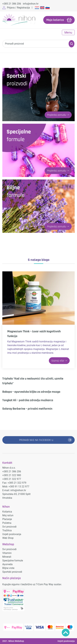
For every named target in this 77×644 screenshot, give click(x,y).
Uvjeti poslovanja (12, 534)
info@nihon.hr (31, 4)
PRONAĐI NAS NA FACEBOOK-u (36, 440)
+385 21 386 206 (12, 4)
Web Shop (8, 538)
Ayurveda (7, 564)
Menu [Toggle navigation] (68, 32)
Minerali (7, 557)
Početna (7, 523)
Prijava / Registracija (18, 8)
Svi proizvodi (9, 527)
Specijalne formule (13, 561)
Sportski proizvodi (12, 572)
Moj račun (8, 515)
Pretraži (71, 44)
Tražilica (7, 530)
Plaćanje (7, 519)
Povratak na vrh (66, 633)
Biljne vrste (8, 568)
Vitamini (7, 553)
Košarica (7, 512)
